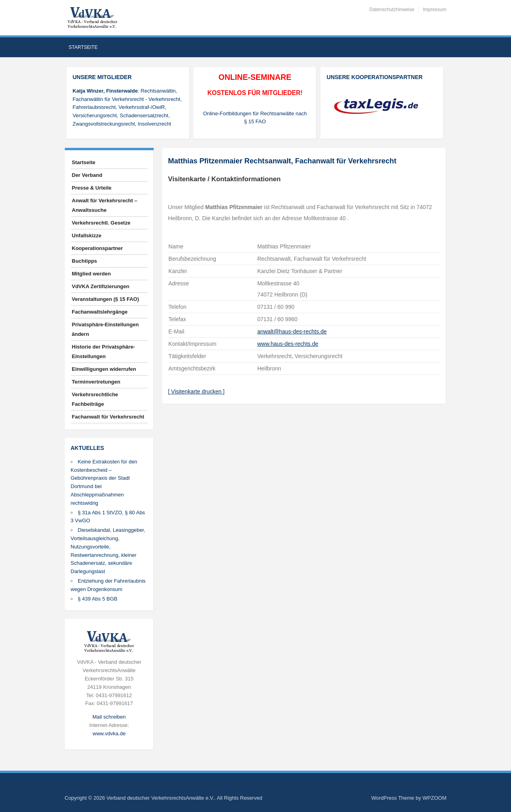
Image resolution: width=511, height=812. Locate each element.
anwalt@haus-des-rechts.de (292, 331)
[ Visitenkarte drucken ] (196, 391)
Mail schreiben (109, 717)
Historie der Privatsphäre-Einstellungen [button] (104, 352)
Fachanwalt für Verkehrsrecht (108, 417)
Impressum (434, 10)
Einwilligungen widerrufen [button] (104, 369)
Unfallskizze (87, 235)
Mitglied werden (91, 274)
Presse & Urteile (92, 188)
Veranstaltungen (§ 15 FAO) (106, 299)
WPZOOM (435, 798)
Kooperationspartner (98, 248)
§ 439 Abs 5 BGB (98, 599)
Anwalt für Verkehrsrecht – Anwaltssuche (105, 205)
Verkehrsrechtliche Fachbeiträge (95, 399)
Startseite (83, 47)
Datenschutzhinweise (392, 10)
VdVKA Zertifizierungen (101, 286)
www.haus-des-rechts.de (288, 344)
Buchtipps (85, 261)
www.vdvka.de (109, 734)
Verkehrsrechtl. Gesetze (101, 223)
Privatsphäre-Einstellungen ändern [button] (105, 329)
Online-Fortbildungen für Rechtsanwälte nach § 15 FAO (255, 118)
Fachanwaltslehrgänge (100, 312)
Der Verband (87, 175)
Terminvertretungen (96, 382)
